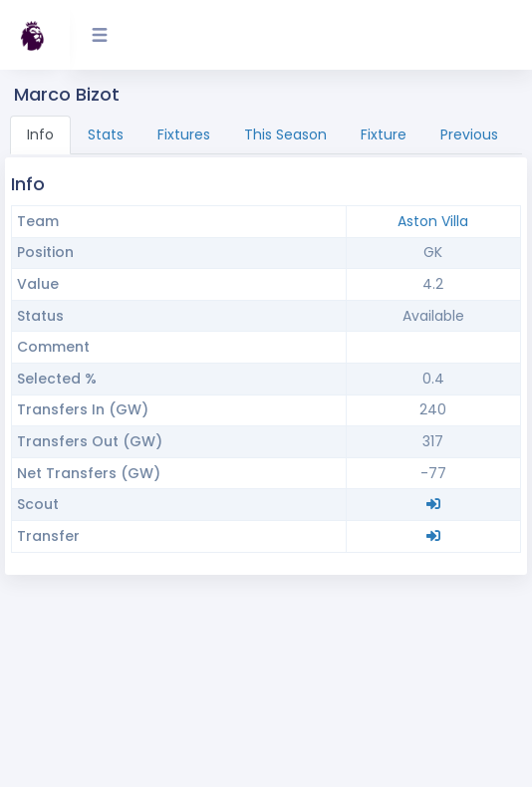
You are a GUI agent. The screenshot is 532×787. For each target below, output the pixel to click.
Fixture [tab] (384, 134)
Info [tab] (40, 134)
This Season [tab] (285, 134)
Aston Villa (433, 221)
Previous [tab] (469, 134)
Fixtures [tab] (184, 134)
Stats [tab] (106, 134)
